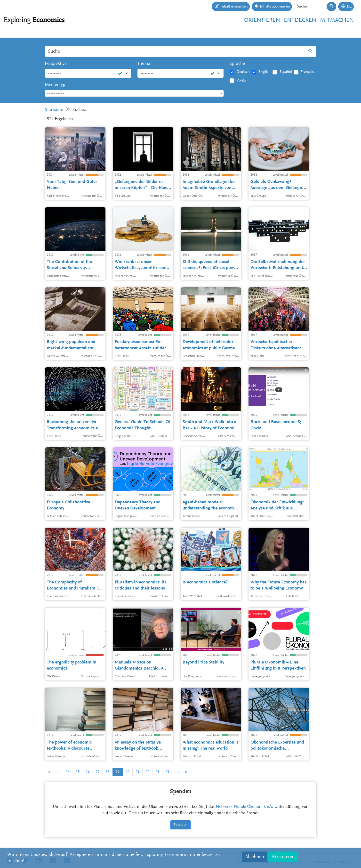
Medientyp (55, 85)
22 (147, 772)
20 (128, 772)
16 (88, 772)
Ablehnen (255, 857)
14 (68, 772)
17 (98, 772)
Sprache (237, 64)
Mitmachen (337, 20)
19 (118, 772)
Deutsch (243, 72)
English (265, 72)
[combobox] (134, 93)
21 (137, 772)
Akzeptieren (283, 857)
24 (167, 772)
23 (157, 772)
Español (286, 72)
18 (108, 772)
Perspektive (56, 64)
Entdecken (300, 20)
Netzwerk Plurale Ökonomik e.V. (245, 807)
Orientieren (262, 20)
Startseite (54, 110)
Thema (144, 64)
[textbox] (134, 94)
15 (78, 772)
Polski (241, 81)
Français (307, 72)
